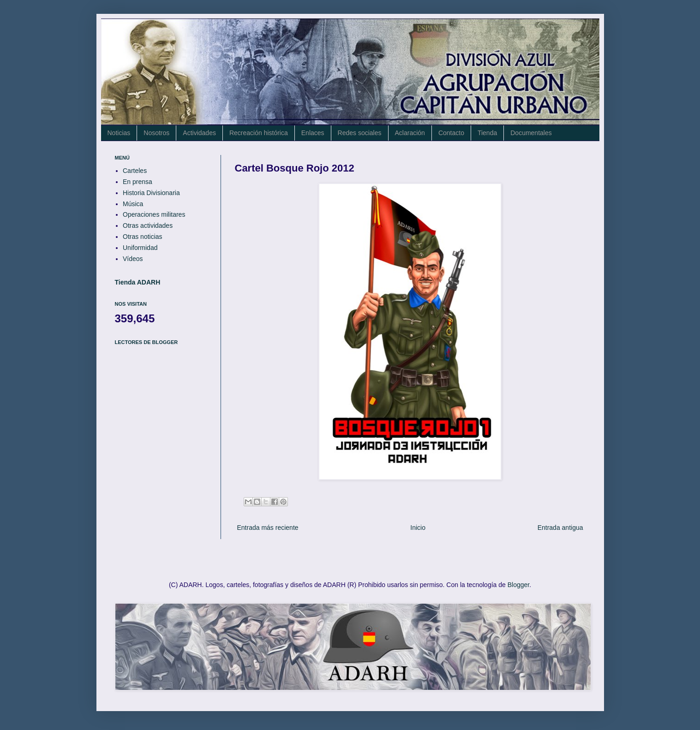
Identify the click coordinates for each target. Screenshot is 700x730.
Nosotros (156, 133)
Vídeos (133, 259)
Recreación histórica (259, 133)
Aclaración (410, 133)
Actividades (199, 133)
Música (133, 204)
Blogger (518, 585)
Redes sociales (360, 133)
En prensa (138, 182)
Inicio (418, 528)
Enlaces (313, 133)
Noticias (119, 133)
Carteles (135, 171)
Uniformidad (140, 248)
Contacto (451, 133)
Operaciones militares (154, 214)
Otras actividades (148, 226)
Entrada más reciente (268, 528)
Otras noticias (143, 237)
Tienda (487, 133)
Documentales (531, 133)
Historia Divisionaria (151, 193)
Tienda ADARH (138, 282)
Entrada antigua (560, 528)
